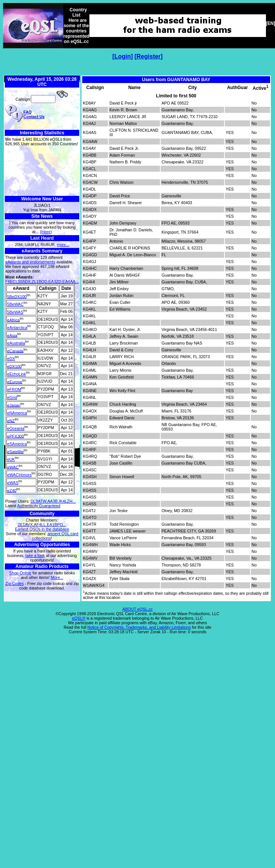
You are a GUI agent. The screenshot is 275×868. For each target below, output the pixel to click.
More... (57, 577)
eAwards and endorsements (30, 262)
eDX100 (15, 366)
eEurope (15, 382)
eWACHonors (19, 475)
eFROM (14, 389)
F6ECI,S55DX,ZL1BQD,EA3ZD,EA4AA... (42, 282)
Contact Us (34, 117)
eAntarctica (17, 328)
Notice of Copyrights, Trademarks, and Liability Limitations (139, 627)
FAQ (28, 112)
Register (149, 56)
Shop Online (20, 573)
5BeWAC (15, 304)
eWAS (13, 483)
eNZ (11, 420)
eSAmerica (17, 444)
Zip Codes (15, 583)
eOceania (16, 428)
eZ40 (12, 490)
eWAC (13, 467)
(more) (46, 232)
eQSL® (79, 618)
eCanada (15, 351)
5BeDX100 (17, 296)
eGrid (12, 397)
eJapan (14, 405)
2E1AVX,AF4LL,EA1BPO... (42, 525)
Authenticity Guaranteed (38, 506)
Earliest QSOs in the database (42, 529)
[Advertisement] (42, 171)
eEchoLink (17, 374)
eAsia (12, 335)
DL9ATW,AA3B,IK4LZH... (53, 501)
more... (63, 245)
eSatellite (15, 451)
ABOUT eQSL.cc (137, 609)
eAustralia (16, 343)
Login (123, 56)
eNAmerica (17, 413)
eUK (11, 459)
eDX (11, 359)
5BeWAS (15, 312)
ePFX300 (15, 436)
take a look (35, 556)
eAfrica (13, 320)
